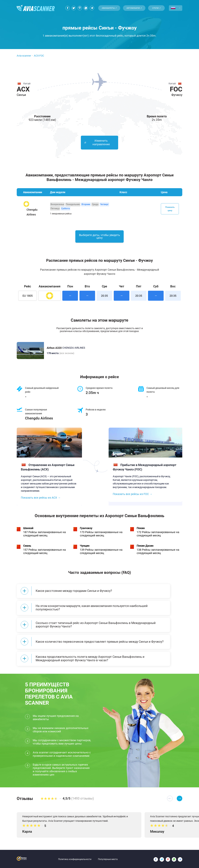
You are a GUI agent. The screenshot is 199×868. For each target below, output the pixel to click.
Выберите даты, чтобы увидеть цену (99, 237)
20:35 (104, 296)
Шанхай (28, 529)
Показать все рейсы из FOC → (133, 495)
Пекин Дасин (145, 546)
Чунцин (85, 546)
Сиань (27, 546)
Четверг (104, 204)
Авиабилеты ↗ (109, 8)
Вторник (86, 204)
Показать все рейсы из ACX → (41, 498)
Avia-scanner (24, 56)
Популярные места (108, 858)
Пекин (141, 529)
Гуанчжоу (86, 529)
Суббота (66, 208)
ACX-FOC (39, 56)
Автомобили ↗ (134, 8)
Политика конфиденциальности (75, 858)
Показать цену (170, 209)
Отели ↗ (157, 8)
